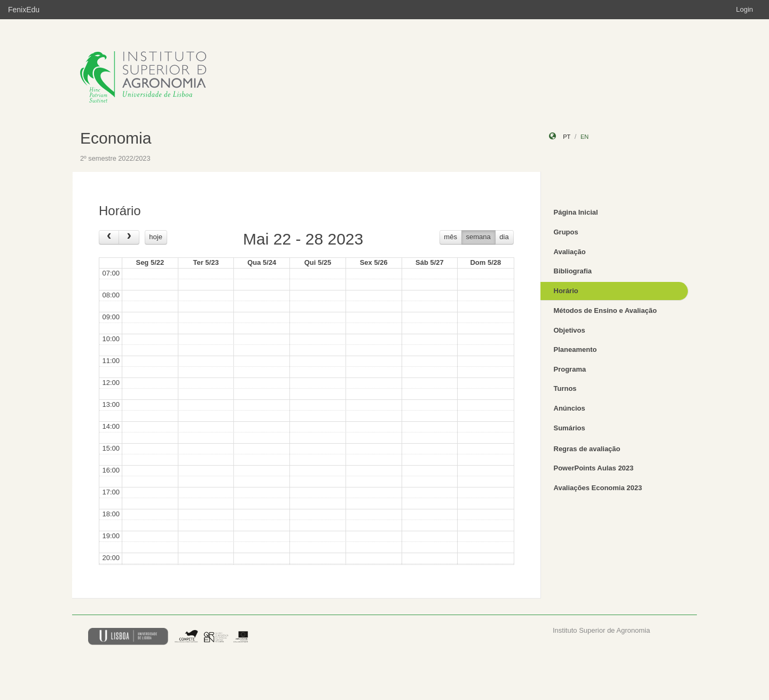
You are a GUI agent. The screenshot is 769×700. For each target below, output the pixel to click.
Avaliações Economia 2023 (598, 488)
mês (450, 237)
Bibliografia (573, 271)
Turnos (565, 388)
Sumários (570, 428)
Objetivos (570, 330)
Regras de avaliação (587, 449)
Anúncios (570, 408)
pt (567, 137)
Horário (566, 291)
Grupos (566, 232)
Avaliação (570, 252)
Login (744, 9)
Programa (570, 369)
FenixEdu (24, 10)
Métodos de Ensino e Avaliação (605, 310)
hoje (156, 237)
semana (478, 237)
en (584, 137)
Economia (116, 138)
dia (504, 237)
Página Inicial (576, 212)
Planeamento (575, 349)
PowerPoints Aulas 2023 (594, 468)
